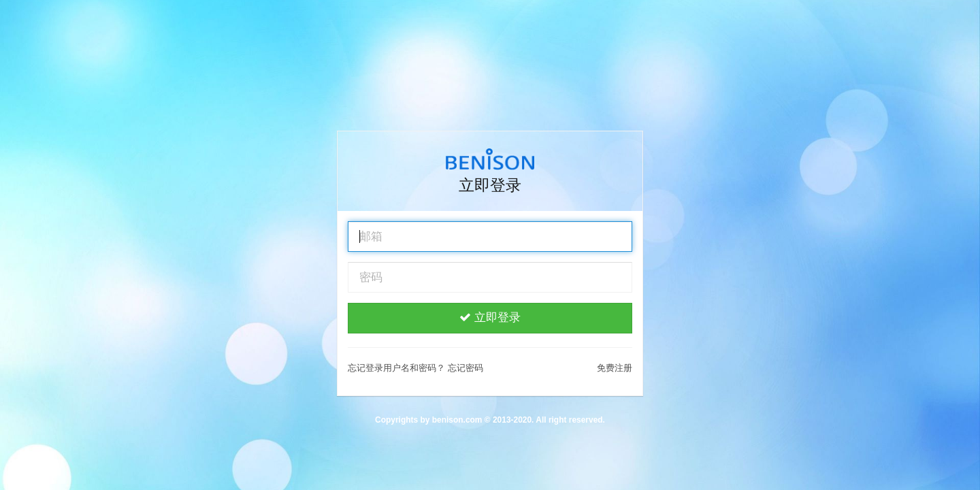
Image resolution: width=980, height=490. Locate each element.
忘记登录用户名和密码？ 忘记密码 (415, 368)
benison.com (457, 420)
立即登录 (490, 317)
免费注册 (615, 368)
